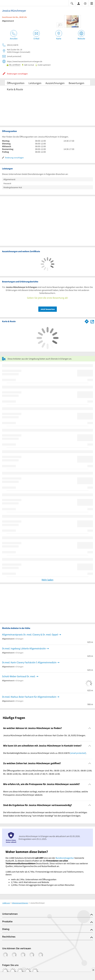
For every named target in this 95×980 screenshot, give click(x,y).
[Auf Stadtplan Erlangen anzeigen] (92, 321)
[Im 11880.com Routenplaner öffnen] (87, 321)
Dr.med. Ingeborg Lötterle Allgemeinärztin (24, 648)
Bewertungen (76, 83)
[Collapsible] (90, 728)
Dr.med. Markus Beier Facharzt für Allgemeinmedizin (29, 697)
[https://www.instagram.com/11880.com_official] (13, 971)
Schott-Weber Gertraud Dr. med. (19, 676)
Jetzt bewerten (48, 309)
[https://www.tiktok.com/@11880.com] (20, 971)
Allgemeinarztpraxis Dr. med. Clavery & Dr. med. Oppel (30, 634)
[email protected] (78, 753)
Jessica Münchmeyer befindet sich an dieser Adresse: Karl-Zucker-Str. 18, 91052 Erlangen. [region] (44, 735)
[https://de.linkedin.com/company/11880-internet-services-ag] (28, 971)
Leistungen (35, 83)
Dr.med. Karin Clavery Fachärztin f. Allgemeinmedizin (29, 662)
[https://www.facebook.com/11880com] (5, 971)
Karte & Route (15, 89)
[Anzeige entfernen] (93, 970)
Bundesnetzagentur (65, 858)
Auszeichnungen (55, 83)
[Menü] (92, 3)
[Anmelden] (79, 3)
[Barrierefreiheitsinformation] (85, 3)
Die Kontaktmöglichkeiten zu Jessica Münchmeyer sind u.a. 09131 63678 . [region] (45, 753)
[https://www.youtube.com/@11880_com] (35, 971)
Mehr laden (47, 580)
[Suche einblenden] (72, 3)
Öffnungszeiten (16, 83)
